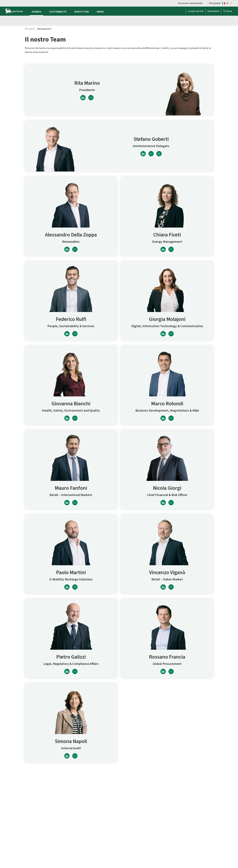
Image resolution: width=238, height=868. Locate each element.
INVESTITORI (82, 12)
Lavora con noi (196, 11)
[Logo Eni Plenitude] (14, 11)
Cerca (228, 11)
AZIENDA (36, 12)
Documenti (213, 11)
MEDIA (100, 12)
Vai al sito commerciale (190, 3)
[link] (30, 29)
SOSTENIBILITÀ (58, 12)
